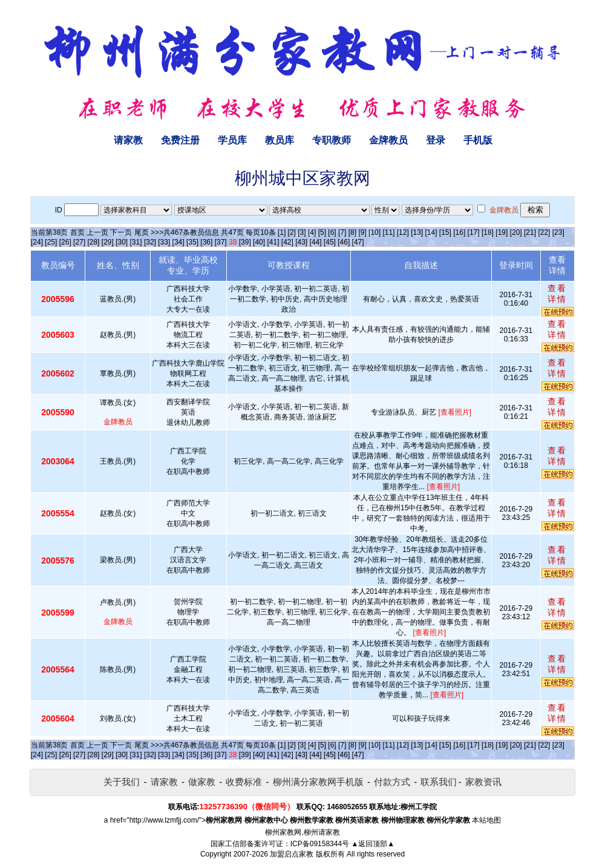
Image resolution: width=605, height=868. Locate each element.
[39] (245, 242)
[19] (502, 232)
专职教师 (332, 140)
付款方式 (392, 782)
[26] (65, 242)
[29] (108, 242)
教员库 (280, 140)
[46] (344, 242)
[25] (51, 242)
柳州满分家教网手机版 (318, 782)
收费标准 (244, 782)
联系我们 (439, 782)
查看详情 (557, 294)
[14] (431, 232)
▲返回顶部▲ (373, 844)
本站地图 (486, 820)
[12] (403, 232)
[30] (122, 242)
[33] (164, 242)
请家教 (128, 140)
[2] (292, 232)
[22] (544, 232)
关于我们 (122, 782)
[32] (150, 242)
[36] (206, 242)
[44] (316, 242)
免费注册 (180, 140)
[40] (259, 242)
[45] (330, 242)
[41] (273, 242)
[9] (362, 232)
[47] (358, 242)
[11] (388, 232)
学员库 (232, 140)
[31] (136, 242)
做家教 (202, 782)
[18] (488, 232)
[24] (37, 242)
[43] (301, 242)
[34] (178, 242)
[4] (312, 232)
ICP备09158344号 (320, 844)
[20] (516, 232)
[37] (221, 242)
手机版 (478, 140)
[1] (282, 232)
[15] (445, 232)
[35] (192, 242)
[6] (332, 232)
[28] (93, 242)
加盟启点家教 (292, 854)
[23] (558, 232)
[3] (302, 232)
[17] (474, 232)
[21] (530, 232)
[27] (79, 242)
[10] (374, 232)
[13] (417, 232)
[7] (342, 232)
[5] (322, 232)
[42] (287, 242)
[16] (459, 232)
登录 (436, 140)
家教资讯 (483, 782)
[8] (352, 232)
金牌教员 (388, 140)
